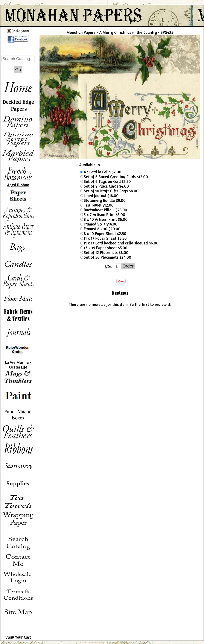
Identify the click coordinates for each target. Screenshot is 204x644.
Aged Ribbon (18, 185)
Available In (90, 165)
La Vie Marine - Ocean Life (18, 365)
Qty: (109, 266)
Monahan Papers (81, 32)
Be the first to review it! (150, 304)
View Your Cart (18, 637)
